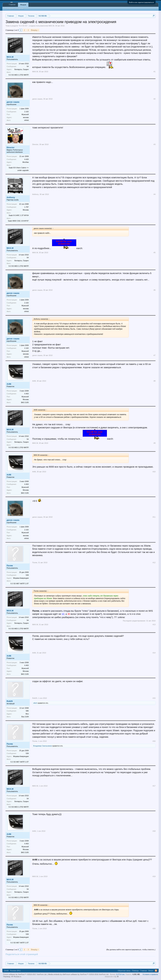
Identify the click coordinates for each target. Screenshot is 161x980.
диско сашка (13, 102)
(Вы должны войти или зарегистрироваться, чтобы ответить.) (131, 950)
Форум (23, 5)
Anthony (11, 197)
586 (27, 711)
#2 (155, 99)
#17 (154, 786)
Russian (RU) (15, 971)
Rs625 (10, 701)
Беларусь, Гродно (22, 69)
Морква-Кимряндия (21, 578)
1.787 (27, 207)
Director (11, 147)
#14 (154, 653)
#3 (155, 144)
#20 (154, 929)
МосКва (26, 162)
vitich (35, 703)
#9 (155, 443)
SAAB (6, 971)
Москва (26, 210)
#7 (155, 355)
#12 (154, 563)
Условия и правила (150, 974)
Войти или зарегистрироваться (142, 2)
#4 (155, 194)
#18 (154, 831)
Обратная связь (124, 971)
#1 (155, 72)
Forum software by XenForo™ (87, 974)
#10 (154, 472)
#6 (155, 290)
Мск (27, 714)
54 (28, 66)
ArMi (9, 384)
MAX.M (51, 26)
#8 (155, 381)
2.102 (27, 112)
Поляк (10, 566)
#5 (155, 253)
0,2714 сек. (121, 974)
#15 (154, 698)
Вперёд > (35, 30)
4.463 (27, 394)
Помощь (135, 971)
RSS (156, 971)
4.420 (27, 159)
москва (26, 117)
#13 (154, 625)
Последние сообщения (14, 9)
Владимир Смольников (42, 746)
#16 (154, 741)
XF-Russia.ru (16, 977)
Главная (12, 5)
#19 (154, 876)
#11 (154, 517)
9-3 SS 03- (23, 26)
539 (27, 575)
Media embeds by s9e (57, 974)
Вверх (151, 971)
